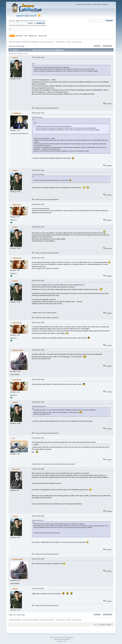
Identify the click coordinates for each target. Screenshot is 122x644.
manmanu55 (17, 350)
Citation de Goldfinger (38, 175)
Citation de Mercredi (38, 520)
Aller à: (95, 625)
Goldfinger (17, 113)
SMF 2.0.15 (53, 637)
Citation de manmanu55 (39, 406)
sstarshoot (17, 205)
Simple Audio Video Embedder (62, 639)
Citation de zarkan (37, 117)
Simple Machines (69, 637)
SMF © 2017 (61, 637)
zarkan (15, 58)
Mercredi (16, 469)
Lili (14, 438)
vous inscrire (42, 21)
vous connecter (30, 21)
